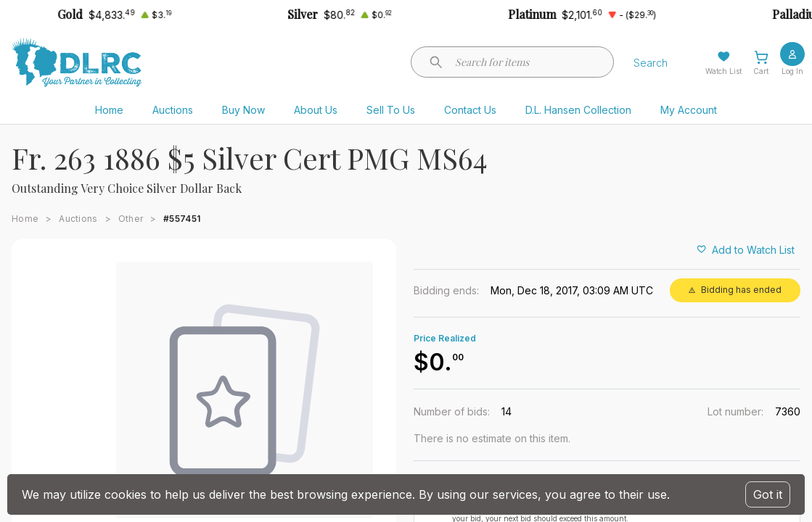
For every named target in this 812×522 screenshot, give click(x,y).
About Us (316, 110)
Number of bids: (452, 411)
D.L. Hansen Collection (578, 110)
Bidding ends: (446, 290)
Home (109, 110)
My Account (689, 110)
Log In (792, 71)
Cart (761, 71)
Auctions (173, 110)
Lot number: (735, 411)
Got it (768, 494)
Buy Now (243, 110)
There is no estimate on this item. (492, 438)
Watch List (723, 71)
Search (651, 63)
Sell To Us (391, 110)
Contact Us (470, 110)
